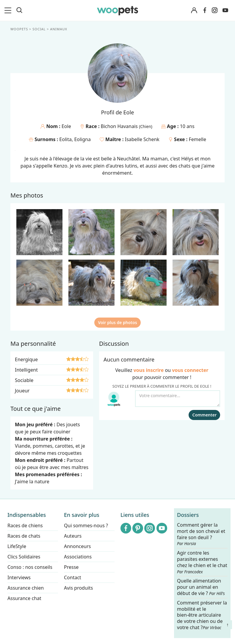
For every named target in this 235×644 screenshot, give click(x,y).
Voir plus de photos (117, 322)
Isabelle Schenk (142, 139)
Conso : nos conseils (30, 567)
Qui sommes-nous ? (86, 525)
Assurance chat (24, 598)
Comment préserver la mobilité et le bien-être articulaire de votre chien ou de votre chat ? (202, 615)
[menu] (9, 10)
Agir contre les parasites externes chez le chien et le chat (202, 562)
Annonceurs (77, 546)
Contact (73, 577)
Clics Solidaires (24, 557)
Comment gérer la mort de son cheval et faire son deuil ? (201, 534)
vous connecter (190, 370)
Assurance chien (26, 588)
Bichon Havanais (120, 126)
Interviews (19, 577)
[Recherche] (19, 10)
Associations (78, 557)
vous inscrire (149, 370)
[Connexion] (194, 11)
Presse (71, 567)
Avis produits (78, 588)
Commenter (204, 415)
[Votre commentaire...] (178, 399)
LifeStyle (17, 546)
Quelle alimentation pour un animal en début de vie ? (201, 587)
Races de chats (24, 536)
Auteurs (73, 536)
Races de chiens (25, 525)
